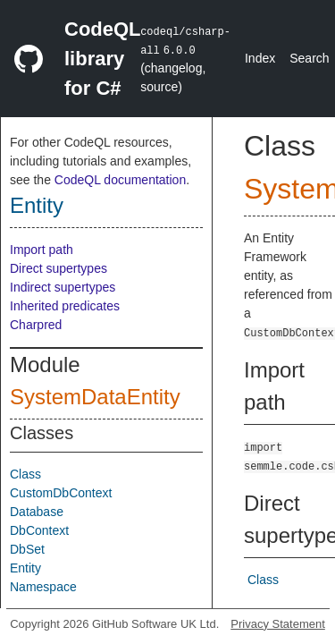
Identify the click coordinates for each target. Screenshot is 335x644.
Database (37, 512)
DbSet (27, 549)
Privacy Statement (278, 624)
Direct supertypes (59, 268)
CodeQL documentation (120, 180)
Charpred (36, 325)
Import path (42, 250)
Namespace (43, 587)
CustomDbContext (61, 493)
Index (260, 58)
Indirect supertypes (63, 287)
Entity (37, 205)
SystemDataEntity (95, 397)
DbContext (39, 530)
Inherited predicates (65, 306)
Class (25, 474)
